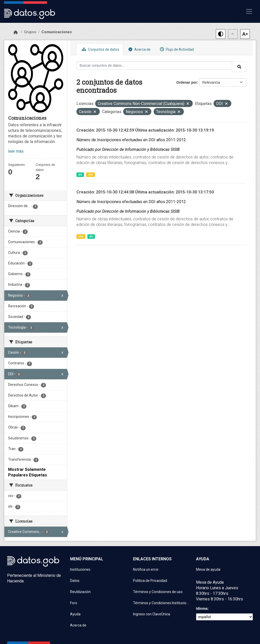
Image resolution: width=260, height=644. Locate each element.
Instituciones (80, 569)
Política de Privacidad (150, 581)
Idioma (202, 609)
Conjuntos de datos (100, 49)
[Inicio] (16, 32)
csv (91, 175)
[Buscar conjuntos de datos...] (154, 66)
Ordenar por (187, 82)
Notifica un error (146, 569)
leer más (16, 151)
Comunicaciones (57, 32)
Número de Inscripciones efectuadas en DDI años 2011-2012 (131, 140)
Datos (75, 581)
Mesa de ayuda (208, 569)
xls (80, 175)
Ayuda (75, 614)
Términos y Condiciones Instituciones (161, 603)
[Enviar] (239, 67)
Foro (74, 603)
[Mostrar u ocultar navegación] (249, 11)
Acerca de (139, 49)
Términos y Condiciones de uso (158, 592)
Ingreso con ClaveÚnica (152, 614)
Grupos (30, 32)
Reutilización (80, 592)
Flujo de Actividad (176, 49)
